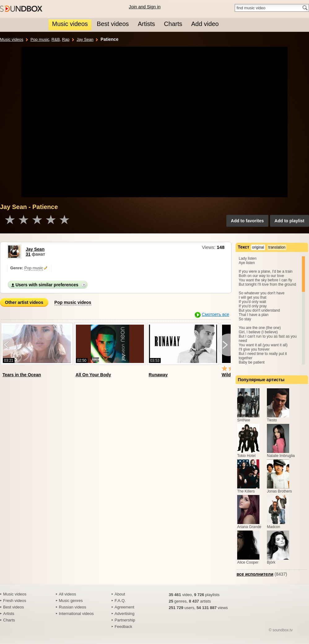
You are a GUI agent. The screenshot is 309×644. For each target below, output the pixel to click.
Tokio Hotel (246, 456)
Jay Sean (85, 39)
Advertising (124, 614)
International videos (76, 614)
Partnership (125, 620)
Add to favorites (248, 221)
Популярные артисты (261, 380)
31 (28, 254)
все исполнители (255, 574)
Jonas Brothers (279, 491)
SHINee (244, 420)
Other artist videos (24, 302)
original (258, 247)
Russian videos (72, 607)
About (120, 594)
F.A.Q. (120, 601)
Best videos (13, 607)
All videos (67, 594)
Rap (66, 39)
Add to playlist (289, 221)
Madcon (274, 527)
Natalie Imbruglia (281, 456)
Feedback (123, 627)
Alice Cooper (248, 562)
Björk (271, 562)
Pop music (40, 39)
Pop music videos (73, 302)
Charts (9, 620)
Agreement (124, 607)
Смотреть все (215, 314)
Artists (9, 614)
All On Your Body (93, 375)
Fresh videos (15, 601)
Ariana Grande (249, 527)
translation (277, 247)
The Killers (246, 491)
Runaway (158, 375)
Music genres (71, 601)
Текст (244, 247)
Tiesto (272, 420)
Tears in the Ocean (22, 375)
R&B (56, 39)
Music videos (12, 39)
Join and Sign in (145, 7)
